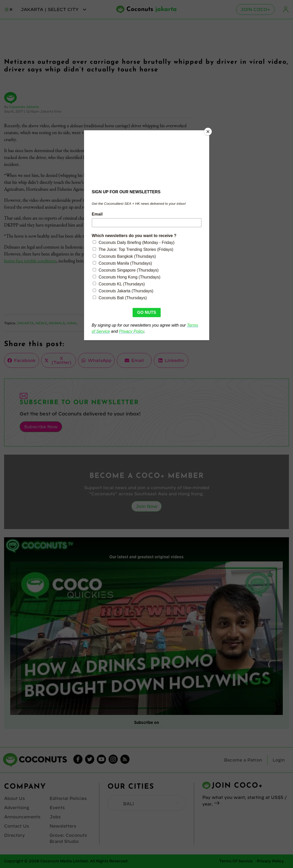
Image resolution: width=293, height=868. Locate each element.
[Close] (208, 132)
